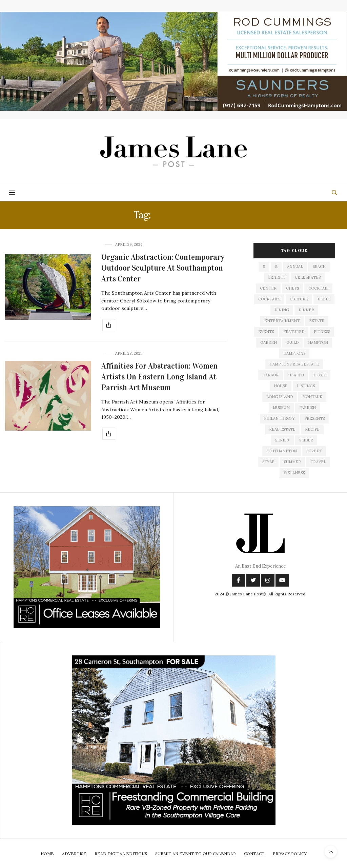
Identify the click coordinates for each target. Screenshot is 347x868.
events (266, 332)
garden (269, 342)
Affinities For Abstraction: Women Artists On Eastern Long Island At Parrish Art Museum (159, 377)
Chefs (292, 288)
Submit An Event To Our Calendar (196, 854)
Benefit (277, 277)
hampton (318, 342)
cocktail (318, 288)
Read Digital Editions (121, 854)
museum (281, 408)
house (281, 386)
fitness (322, 332)
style (268, 462)
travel (318, 462)
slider (306, 440)
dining (282, 310)
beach (319, 267)
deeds (324, 299)
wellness (294, 473)
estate (317, 321)
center (268, 288)
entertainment (282, 321)
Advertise (74, 854)
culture (299, 299)
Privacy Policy (290, 854)
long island (280, 397)
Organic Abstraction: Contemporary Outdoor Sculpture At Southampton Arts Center (163, 268)
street (314, 451)
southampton (282, 451)
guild (292, 342)
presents (314, 418)
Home (47, 854)
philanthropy (279, 418)
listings (306, 386)
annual (295, 267)
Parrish (308, 408)
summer (292, 462)
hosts (320, 375)
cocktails (269, 299)
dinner (306, 310)
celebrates (308, 277)
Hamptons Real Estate (294, 364)
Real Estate (282, 429)
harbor (270, 375)
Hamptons (294, 353)
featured (294, 332)
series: (282, 440)
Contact (254, 854)
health (296, 375)
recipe (312, 429)
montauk (312, 397)
